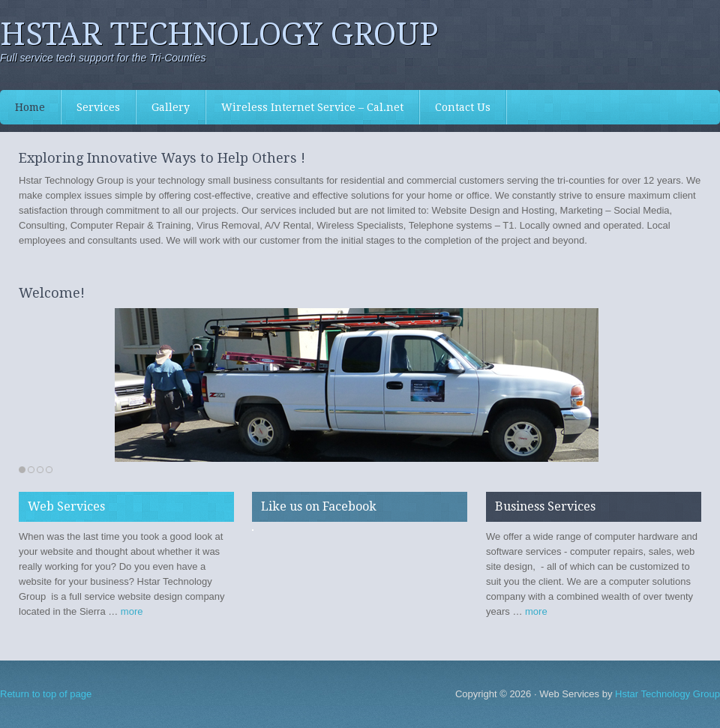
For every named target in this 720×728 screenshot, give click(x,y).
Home (30, 107)
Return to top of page (46, 694)
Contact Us (463, 107)
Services (91, 107)
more (132, 611)
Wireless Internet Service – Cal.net (312, 107)
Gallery (171, 107)
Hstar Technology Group (219, 34)
